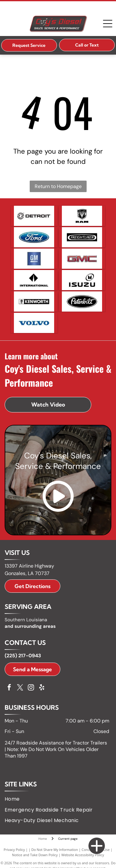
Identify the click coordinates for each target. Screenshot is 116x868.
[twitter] (20, 688)
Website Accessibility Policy (83, 855)
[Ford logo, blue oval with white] (34, 237)
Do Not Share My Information (55, 850)
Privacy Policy (14, 850)
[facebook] (9, 688)
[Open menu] (108, 24)
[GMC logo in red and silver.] (82, 259)
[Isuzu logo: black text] (82, 280)
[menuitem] (15, 799)
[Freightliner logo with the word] (82, 237)
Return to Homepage (58, 186)
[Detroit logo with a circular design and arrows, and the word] (34, 216)
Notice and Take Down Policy (35, 855)
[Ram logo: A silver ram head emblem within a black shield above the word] (82, 216)
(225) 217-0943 (23, 656)
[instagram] (31, 688)
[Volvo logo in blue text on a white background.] (34, 323)
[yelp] (42, 688)
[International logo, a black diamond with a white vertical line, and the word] (34, 280)
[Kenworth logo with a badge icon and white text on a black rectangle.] (34, 301)
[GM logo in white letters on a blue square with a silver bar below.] (34, 259)
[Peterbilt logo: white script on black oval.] (82, 301)
